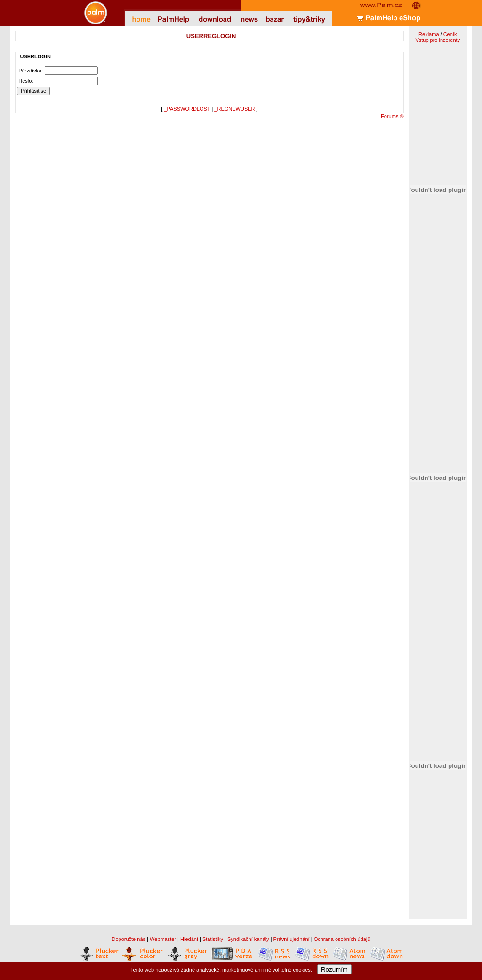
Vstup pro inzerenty (438, 40)
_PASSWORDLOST (187, 109)
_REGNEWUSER (234, 109)
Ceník (450, 34)
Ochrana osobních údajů (342, 939)
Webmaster (163, 939)
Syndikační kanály (248, 939)
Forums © (392, 116)
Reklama (429, 34)
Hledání (189, 939)
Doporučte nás (129, 939)
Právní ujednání (292, 939)
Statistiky (213, 939)
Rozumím (334, 969)
